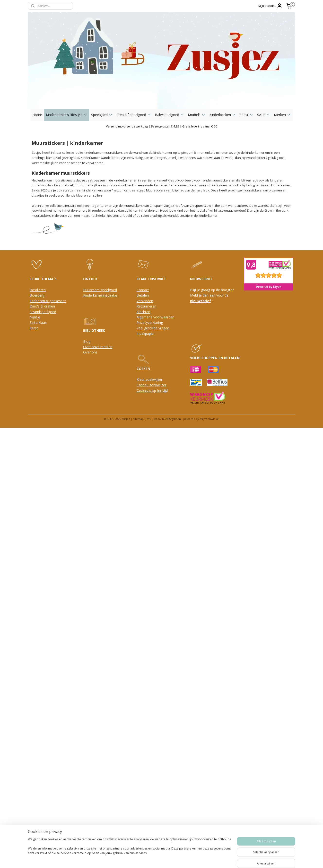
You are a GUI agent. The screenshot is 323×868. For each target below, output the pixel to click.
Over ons (90, 352)
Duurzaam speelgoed (100, 290)
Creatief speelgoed (134, 115)
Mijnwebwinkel (210, 419)
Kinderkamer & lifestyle (67, 115)
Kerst (34, 328)
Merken (282, 115)
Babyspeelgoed (169, 115)
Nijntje (35, 317)
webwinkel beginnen (167, 419)
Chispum (156, 206)
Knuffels (197, 115)
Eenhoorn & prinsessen (48, 301)
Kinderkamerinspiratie (100, 295)
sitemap (138, 419)
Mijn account (270, 6)
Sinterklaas (38, 322)
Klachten (143, 312)
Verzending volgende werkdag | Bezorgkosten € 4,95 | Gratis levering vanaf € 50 (161, 126)
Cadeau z (144, 385)
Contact (143, 290)
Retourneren (146, 306)
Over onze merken (98, 347)
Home (37, 115)
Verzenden (145, 301)
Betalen (143, 295)
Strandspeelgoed (43, 312)
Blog (87, 341)
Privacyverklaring (150, 322)
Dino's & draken (42, 306)
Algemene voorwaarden (155, 317)
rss (149, 419)
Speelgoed (102, 115)
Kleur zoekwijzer (149, 379)
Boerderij (37, 295)
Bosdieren (38, 290)
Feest (246, 115)
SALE (264, 115)
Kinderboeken (223, 115)
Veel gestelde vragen (153, 328)
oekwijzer (159, 385)
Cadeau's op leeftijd (152, 390)
